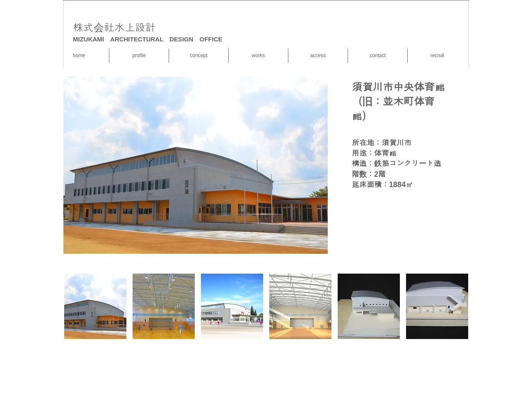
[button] (95, 306)
